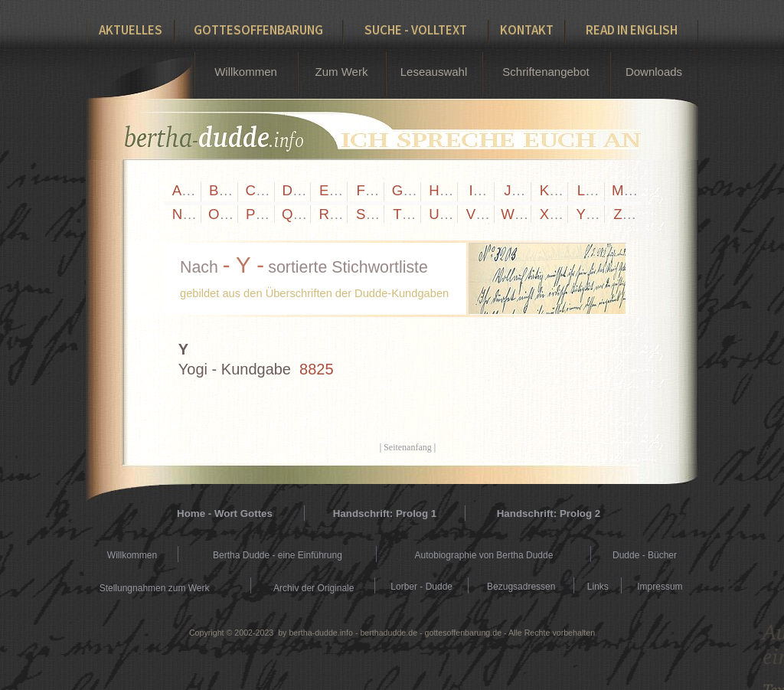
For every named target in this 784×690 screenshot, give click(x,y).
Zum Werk (342, 72)
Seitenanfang (408, 447)
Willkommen (246, 72)
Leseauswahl (434, 72)
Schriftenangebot (546, 72)
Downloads (654, 72)
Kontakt (527, 30)
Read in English (632, 30)
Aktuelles (131, 30)
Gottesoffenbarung (258, 30)
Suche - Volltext (416, 30)
